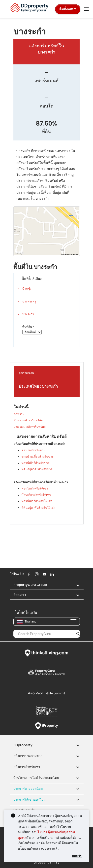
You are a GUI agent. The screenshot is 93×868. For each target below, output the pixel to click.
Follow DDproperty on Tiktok (64, 574)
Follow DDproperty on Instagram (36, 574)
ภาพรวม (19, 414)
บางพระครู (29, 301)
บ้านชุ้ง (27, 289)
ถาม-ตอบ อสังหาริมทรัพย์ (30, 427)
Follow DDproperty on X (58, 574)
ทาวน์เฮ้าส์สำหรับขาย (36, 463)
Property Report (47, 711)
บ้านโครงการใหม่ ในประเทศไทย (36, 778)
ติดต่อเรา (20, 595)
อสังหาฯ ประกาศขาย (28, 756)
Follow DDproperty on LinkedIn (52, 574)
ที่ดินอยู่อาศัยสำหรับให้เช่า (38, 508)
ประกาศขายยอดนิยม (28, 789)
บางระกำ (28, 314)
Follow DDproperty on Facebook (29, 574)
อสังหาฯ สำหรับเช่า (27, 767)
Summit (47, 693)
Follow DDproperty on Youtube (44, 574)
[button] (75, 585)
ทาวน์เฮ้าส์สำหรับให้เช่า (37, 501)
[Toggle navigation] (86, 9)
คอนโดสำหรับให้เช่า (35, 488)
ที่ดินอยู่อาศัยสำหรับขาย (37, 469)
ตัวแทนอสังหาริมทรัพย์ (28, 420)
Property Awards (47, 672)
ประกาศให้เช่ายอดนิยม (30, 800)
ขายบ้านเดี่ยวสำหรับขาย (38, 457)
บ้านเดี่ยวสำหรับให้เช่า (36, 495)
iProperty (47, 726)
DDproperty (23, 745)
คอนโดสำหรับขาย (33, 450)
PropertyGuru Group (30, 585)
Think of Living (47, 653)
